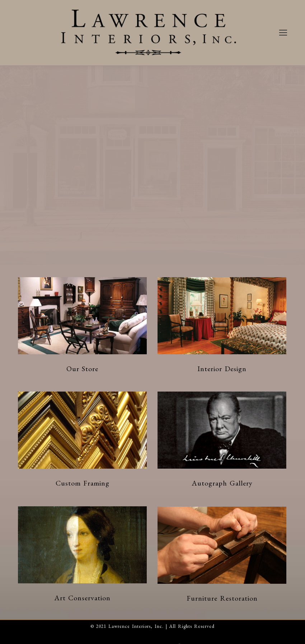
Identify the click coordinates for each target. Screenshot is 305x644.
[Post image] (82, 316)
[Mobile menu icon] (283, 33)
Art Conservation (82, 598)
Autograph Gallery (222, 483)
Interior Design (222, 369)
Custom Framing (83, 483)
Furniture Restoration (222, 598)
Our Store (82, 369)
